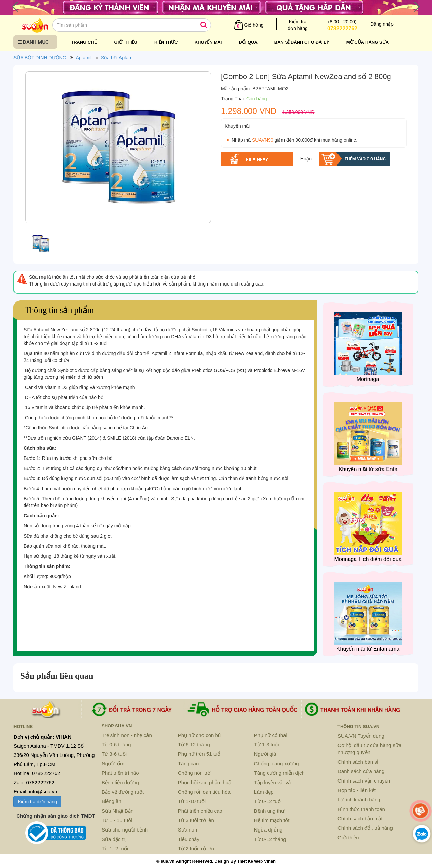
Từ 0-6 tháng (116, 745)
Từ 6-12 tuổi (268, 801)
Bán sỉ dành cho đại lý (302, 42)
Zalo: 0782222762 (34, 782)
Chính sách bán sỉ (358, 762)
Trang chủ (84, 42)
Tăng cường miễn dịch (279, 773)
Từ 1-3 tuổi (267, 745)
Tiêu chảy (189, 839)
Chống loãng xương (277, 763)
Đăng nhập (382, 24)
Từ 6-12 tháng (194, 745)
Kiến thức (166, 42)
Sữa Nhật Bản (117, 811)
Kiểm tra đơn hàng (37, 802)
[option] (118, 149)
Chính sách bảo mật (360, 819)
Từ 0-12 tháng (270, 839)
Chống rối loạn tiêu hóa (204, 792)
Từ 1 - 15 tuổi (117, 820)
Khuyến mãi (208, 42)
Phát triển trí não (120, 773)
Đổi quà (248, 42)
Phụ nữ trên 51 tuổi (200, 754)
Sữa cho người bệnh (125, 830)
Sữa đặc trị (114, 839)
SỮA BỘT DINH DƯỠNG (40, 58)
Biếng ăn (112, 801)
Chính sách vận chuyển (364, 781)
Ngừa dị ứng (268, 830)
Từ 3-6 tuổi (114, 754)
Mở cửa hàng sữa (368, 42)
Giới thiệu (126, 42)
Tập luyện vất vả (273, 782)
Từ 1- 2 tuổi (115, 849)
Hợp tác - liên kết (357, 790)
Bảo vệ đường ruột (123, 792)
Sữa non (188, 830)
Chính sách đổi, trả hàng (365, 828)
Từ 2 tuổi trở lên (196, 849)
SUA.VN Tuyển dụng (361, 736)
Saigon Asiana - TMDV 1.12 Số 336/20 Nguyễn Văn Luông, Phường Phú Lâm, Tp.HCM (54, 755)
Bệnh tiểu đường (120, 782)
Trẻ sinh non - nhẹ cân (127, 735)
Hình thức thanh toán (361, 809)
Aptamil (84, 58)
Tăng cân (188, 763)
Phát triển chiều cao (200, 811)
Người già (265, 754)
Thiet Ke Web (250, 861)
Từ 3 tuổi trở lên (196, 820)
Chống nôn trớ (194, 773)
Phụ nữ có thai (271, 735)
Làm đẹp (264, 792)
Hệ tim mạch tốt (272, 820)
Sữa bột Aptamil (118, 58)
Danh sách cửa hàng (361, 771)
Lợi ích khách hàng (359, 800)
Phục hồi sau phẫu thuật (205, 782)
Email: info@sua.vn (35, 791)
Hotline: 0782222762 (37, 773)
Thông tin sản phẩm (59, 310)
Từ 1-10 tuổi (192, 801)
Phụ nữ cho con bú (199, 735)
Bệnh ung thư (269, 811)
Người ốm (113, 763)
